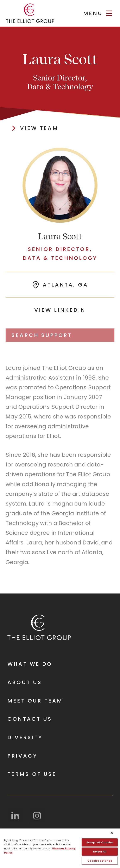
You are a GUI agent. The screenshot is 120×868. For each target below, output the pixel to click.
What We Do (30, 664)
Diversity (25, 738)
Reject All (100, 852)
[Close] (112, 833)
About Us (25, 683)
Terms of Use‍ (32, 774)
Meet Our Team (35, 701)
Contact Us (30, 719)
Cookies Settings (100, 861)
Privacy (22, 756)
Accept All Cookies (100, 842)
